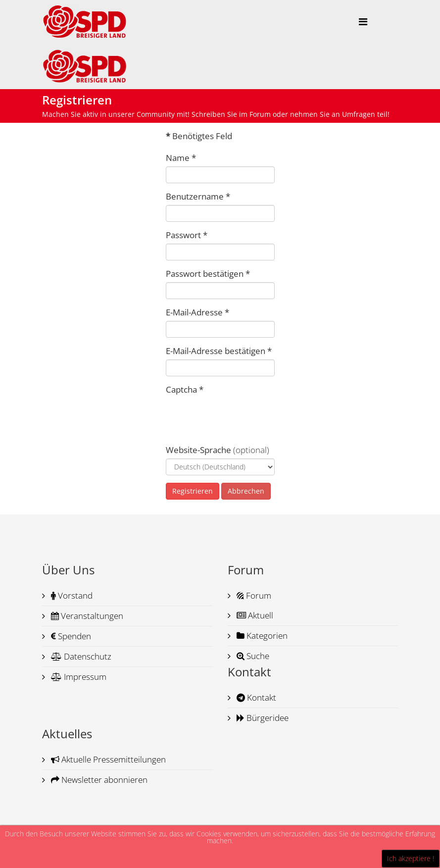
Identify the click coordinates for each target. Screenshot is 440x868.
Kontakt (255, 697)
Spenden (70, 636)
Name (181, 158)
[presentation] (241, 417)
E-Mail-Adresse (197, 312)
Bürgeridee (262, 718)
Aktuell (254, 615)
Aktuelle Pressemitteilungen (107, 759)
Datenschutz (80, 656)
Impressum (78, 677)
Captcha (185, 389)
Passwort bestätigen (208, 274)
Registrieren (193, 491)
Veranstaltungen (86, 616)
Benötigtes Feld (199, 136)
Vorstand (71, 595)
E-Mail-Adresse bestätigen (219, 351)
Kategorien (261, 636)
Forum (253, 595)
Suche (252, 656)
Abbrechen (246, 491)
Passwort (187, 235)
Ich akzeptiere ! (411, 858)
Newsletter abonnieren (98, 780)
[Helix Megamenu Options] (363, 22)
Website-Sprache (198, 450)
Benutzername (198, 196)
